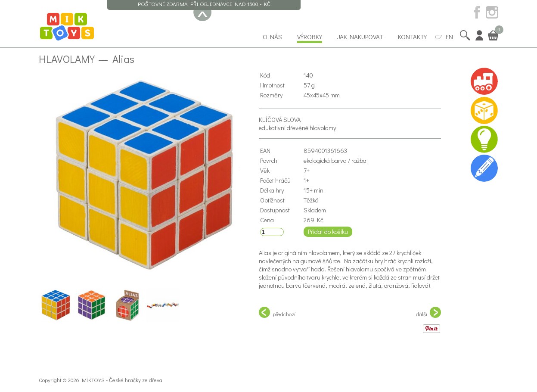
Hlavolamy (67, 59)
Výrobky (310, 37)
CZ (439, 37)
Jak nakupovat (360, 37)
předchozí (277, 312)
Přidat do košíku (328, 232)
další (428, 312)
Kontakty (412, 37)
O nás (272, 37)
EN (449, 37)
